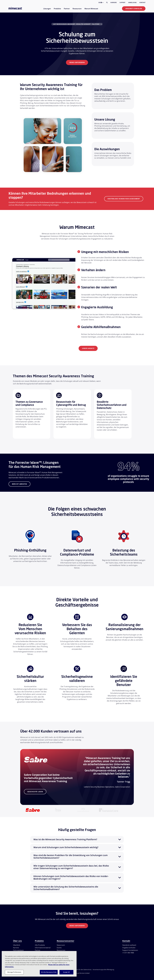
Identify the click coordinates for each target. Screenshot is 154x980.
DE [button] (101, 3)
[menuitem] (47, 10)
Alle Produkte (40, 945)
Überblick (17, 945)
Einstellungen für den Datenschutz (81, 970)
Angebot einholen (134, 9)
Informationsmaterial (43, 948)
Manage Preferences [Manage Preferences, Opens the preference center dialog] (14, 972)
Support (122, 3)
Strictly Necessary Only (49, 972)
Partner (38, 950)
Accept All (66, 972)
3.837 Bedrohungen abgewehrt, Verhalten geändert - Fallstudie (76, 24)
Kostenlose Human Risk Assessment (124, 199)
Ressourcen (61, 950)
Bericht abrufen (19, 484)
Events (59, 948)
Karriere (114, 3)
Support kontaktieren (130, 950)
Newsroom (61, 945)
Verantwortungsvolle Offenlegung (103, 970)
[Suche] (107, 3)
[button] (77, 839)
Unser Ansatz (88, 348)
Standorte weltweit (129, 945)
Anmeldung (132, 3)
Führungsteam (18, 950)
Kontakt (142, 3)
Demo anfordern (77, 62)
